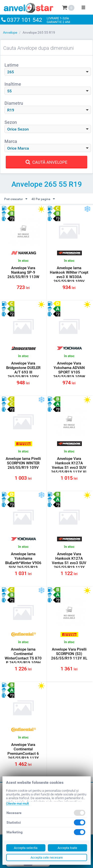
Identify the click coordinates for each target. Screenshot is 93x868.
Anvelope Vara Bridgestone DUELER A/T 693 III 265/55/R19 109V (23, 370)
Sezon (11, 122)
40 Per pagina (43, 199)
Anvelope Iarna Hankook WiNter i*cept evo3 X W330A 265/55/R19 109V (69, 275)
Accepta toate (67, 848)
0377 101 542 (25, 20)
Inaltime (13, 84)
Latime (12, 65)
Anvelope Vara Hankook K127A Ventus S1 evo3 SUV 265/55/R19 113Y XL (69, 465)
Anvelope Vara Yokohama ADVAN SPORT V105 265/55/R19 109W (69, 370)
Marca (11, 141)
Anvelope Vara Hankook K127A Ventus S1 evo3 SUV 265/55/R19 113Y (69, 561)
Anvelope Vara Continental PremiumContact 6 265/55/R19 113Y (23, 751)
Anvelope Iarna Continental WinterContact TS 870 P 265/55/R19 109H (23, 656)
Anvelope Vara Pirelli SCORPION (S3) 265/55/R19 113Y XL (69, 654)
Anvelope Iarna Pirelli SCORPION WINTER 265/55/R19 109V (23, 463)
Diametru (14, 103)
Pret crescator (16, 199)
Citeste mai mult (17, 803)
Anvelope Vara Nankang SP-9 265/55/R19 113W (23, 272)
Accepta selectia (26, 848)
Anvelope (10, 32)
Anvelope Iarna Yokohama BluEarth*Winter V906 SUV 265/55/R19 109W (23, 563)
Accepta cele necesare (47, 857)
